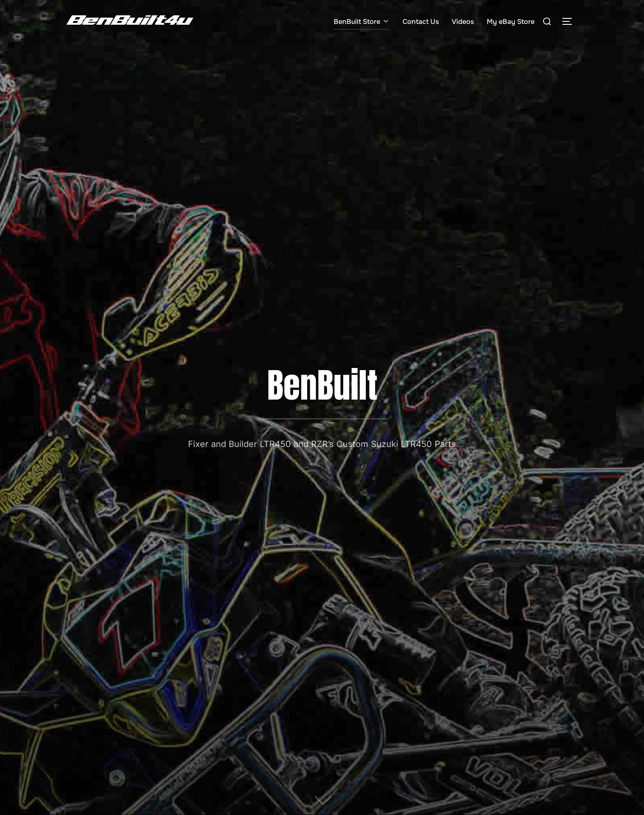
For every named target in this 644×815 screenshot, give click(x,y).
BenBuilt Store (362, 22)
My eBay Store (511, 22)
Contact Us (421, 22)
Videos (463, 22)
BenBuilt (322, 385)
